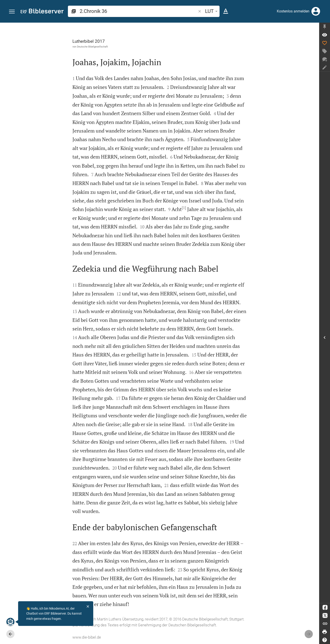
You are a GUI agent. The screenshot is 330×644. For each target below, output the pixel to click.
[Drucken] (325, 632)
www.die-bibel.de (87, 637)
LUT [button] (212, 11)
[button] (12, 12)
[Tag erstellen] (325, 51)
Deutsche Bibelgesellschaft (92, 47)
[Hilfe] (325, 640)
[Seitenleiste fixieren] (325, 27)
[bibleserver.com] (42, 12)
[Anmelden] (316, 11)
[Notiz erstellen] (325, 67)
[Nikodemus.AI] (10, 622)
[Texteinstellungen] (226, 11)
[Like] (325, 43)
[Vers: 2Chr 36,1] (325, 35)
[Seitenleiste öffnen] (325, 337)
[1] (184, 208)
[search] (138, 11)
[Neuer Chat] (325, 59)
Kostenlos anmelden (293, 11)
